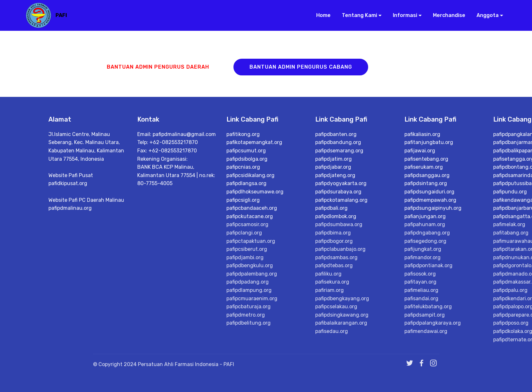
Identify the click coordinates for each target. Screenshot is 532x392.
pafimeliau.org (421, 290)
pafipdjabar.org (333, 167)
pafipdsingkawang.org (342, 315)
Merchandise (447, 15)
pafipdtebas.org (334, 265)
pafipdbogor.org (334, 241)
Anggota (485, 15)
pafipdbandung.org (338, 142)
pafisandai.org (421, 298)
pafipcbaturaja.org (249, 307)
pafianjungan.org (425, 216)
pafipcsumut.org (246, 151)
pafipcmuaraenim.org (252, 298)
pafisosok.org (420, 274)
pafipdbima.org (333, 233)
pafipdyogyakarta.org (341, 183)
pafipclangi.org (244, 233)
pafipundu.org (510, 192)
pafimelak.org (509, 224)
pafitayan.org (420, 282)
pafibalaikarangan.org (341, 323)
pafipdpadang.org (248, 282)
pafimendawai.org (426, 331)
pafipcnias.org (243, 167)
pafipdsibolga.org (247, 159)
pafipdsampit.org (425, 315)
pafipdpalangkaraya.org (433, 323)
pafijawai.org (420, 151)
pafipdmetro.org (246, 315)
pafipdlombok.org (336, 216)
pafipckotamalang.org (341, 200)
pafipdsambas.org (336, 257)
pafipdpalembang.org (252, 274)
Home (321, 15)
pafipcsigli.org (243, 200)
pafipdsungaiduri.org (429, 192)
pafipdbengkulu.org (250, 265)
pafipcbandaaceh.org (252, 208)
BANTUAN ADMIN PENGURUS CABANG (301, 67)
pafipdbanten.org (336, 134)
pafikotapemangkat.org (254, 142)
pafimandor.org (422, 257)
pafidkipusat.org (68, 183)
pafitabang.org (511, 233)
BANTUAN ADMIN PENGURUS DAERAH (158, 67)
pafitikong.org (243, 134)
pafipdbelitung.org (249, 323)
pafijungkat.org (423, 249)
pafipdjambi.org (245, 257)
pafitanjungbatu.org (429, 142)
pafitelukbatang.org (428, 307)
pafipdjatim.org (334, 159)
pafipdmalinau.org (70, 208)
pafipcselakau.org (336, 307)
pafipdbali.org (331, 208)
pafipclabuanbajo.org (340, 249)
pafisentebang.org (426, 159)
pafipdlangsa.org (246, 183)
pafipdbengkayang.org (342, 298)
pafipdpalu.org (510, 290)
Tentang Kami (357, 15)
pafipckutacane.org (250, 216)
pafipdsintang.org (426, 183)
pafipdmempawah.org (430, 200)
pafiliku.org (328, 274)
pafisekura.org (332, 282)
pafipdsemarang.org (339, 151)
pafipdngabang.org (427, 233)
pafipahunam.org (425, 224)
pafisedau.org (332, 331)
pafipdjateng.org (335, 175)
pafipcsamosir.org (247, 224)
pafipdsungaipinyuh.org (433, 208)
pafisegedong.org (425, 241)
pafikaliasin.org (422, 134)
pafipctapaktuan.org (251, 241)
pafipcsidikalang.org (250, 175)
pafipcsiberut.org (247, 249)
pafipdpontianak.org (428, 265)
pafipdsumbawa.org (339, 224)
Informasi (402, 15)
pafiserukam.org (424, 167)
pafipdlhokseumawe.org (255, 192)
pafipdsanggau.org (427, 175)
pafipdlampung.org (249, 290)
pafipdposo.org (511, 323)
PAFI (61, 15)
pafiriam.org (329, 290)
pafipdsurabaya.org (338, 192)
